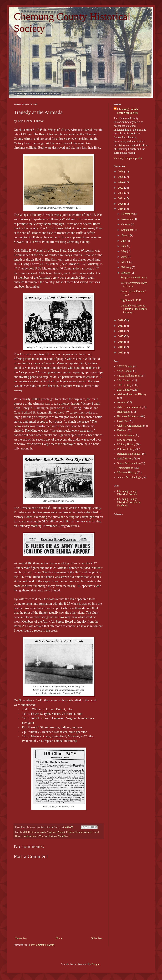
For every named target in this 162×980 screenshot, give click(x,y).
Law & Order (125, 440)
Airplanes (52, 832)
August (126, 235)
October (126, 224)
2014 (121, 342)
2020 (121, 204)
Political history (126, 449)
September (128, 230)
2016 (121, 331)
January (126, 273)
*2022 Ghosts (125, 371)
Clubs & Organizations (130, 426)
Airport (61, 832)
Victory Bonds (31, 836)
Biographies (124, 412)
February (127, 267)
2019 (121, 209)
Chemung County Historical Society (128, 111)
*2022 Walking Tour (128, 376)
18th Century (124, 380)
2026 (121, 171)
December (127, 214)
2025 (121, 177)
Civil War (123, 421)
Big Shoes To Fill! (131, 300)
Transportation (125, 468)
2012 (121, 353)
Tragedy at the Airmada (134, 277)
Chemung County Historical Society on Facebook (129, 502)
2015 (121, 336)
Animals (122, 402)
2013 (121, 347)
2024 (121, 182)
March (125, 262)
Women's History (127, 472)
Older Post (97, 938)
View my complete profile (128, 158)
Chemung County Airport (79, 832)
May (124, 251)
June (124, 246)
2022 (121, 193)
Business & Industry (128, 416)
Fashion (122, 430)
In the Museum (126, 435)
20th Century (30, 832)
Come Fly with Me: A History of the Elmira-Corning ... (134, 309)
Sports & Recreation (128, 463)
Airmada (41, 832)
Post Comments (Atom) (42, 945)
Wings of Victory (48, 836)
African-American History (132, 394)
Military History (126, 444)
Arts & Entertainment (129, 407)
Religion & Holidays (129, 454)
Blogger (96, 964)
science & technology (129, 477)
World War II (64, 836)
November (128, 219)
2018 (121, 320)
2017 (121, 326)
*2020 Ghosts (125, 366)
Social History (125, 459)
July (124, 241)
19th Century (124, 385)
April (125, 257)
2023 (121, 188)
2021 (121, 198)
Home (59, 938)
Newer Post (21, 938)
